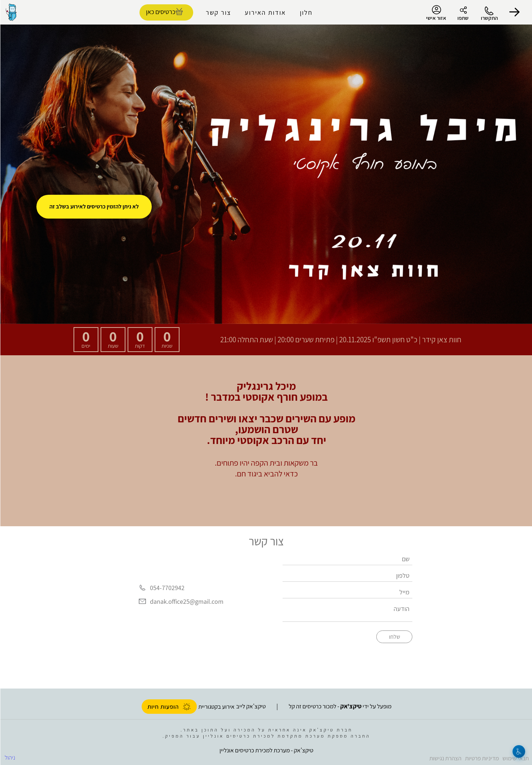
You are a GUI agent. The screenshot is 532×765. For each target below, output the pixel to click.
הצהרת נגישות (445, 758)
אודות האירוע (265, 12)
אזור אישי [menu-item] (436, 13)
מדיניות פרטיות (482, 758)
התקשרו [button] (489, 18)
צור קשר (218, 12)
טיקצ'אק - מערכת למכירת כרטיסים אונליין (266, 750)
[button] (514, 12)
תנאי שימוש (515, 758)
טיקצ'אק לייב (251, 706)
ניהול (10, 757)
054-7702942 (167, 588)
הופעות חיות (169, 707)
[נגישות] (518, 751)
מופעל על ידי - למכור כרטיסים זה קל (340, 706)
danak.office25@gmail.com (186, 601)
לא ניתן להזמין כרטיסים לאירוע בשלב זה (94, 206)
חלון (306, 12)
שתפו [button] (463, 18)
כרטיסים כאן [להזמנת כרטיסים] (160, 12)
